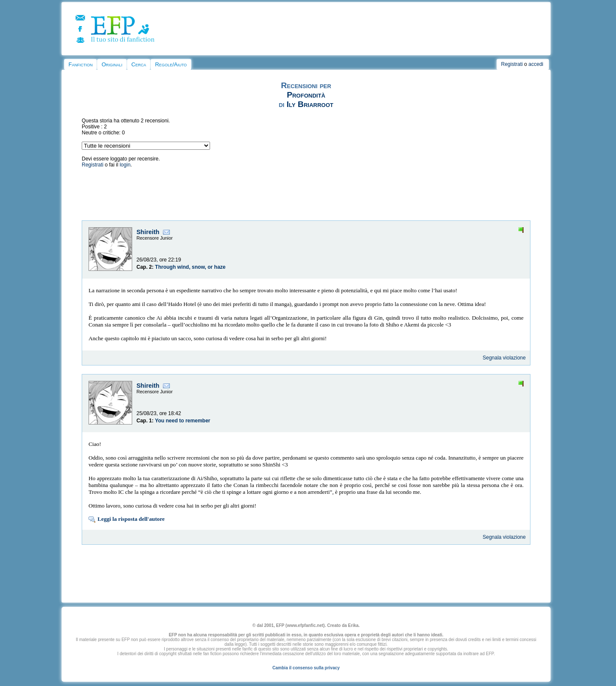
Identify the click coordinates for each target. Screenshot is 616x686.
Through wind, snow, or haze (190, 267)
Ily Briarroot (310, 104)
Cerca (139, 64)
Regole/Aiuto (171, 64)
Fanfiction (80, 64)
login (125, 165)
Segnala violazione (504, 358)
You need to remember (182, 421)
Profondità (306, 95)
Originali (112, 64)
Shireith (148, 232)
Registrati (512, 64)
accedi (536, 64)
